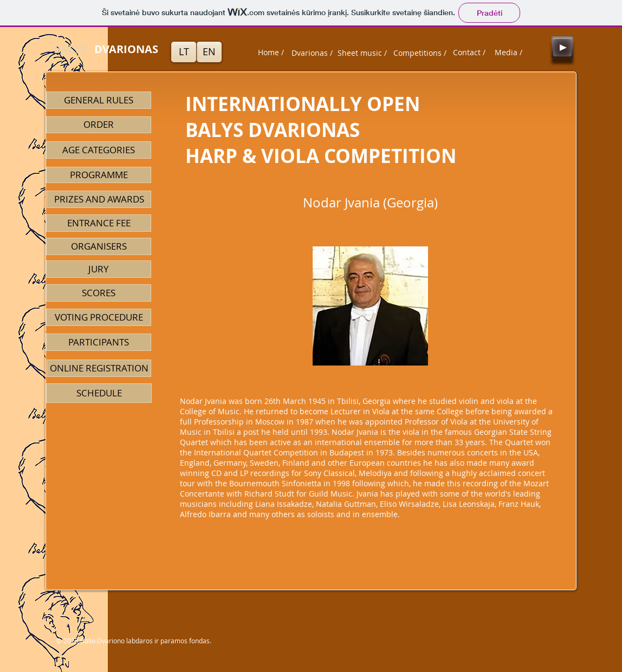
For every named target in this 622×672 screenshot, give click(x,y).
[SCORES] (99, 293)
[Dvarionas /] (312, 53)
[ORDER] (99, 125)
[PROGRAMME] (99, 175)
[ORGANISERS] (99, 246)
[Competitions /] (420, 53)
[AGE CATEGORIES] (99, 150)
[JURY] (99, 269)
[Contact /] (469, 53)
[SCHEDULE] (99, 393)
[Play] (562, 47)
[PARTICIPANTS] (99, 342)
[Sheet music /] (362, 53)
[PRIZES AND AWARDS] (99, 199)
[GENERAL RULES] (99, 100)
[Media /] (508, 53)
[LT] (184, 52)
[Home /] (271, 53)
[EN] (209, 52)
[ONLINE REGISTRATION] (99, 368)
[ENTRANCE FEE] (99, 223)
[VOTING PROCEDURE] (99, 317)
